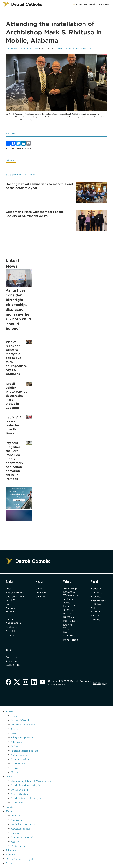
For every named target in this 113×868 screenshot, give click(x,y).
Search (92, 4)
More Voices (70, 641)
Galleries (41, 597)
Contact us (98, 593)
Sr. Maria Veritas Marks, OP (72, 603)
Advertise (11, 663)
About (9, 812)
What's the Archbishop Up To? (74, 49)
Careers (96, 621)
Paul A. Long (71, 622)
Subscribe (104, 4)
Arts (8, 616)
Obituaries (12, 628)
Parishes (96, 616)
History (16, 769)
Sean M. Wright (68, 628)
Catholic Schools (11, 611)
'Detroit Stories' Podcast (25, 752)
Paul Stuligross (69, 635)
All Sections (80, 4)
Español (11, 632)
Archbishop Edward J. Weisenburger (72, 592)
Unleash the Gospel (22, 837)
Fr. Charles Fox (20, 790)
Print (11, 161)
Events (10, 636)
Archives (97, 597)
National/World (15, 593)
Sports (10, 605)
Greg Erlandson (20, 794)
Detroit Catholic (19, 49)
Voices (9, 777)
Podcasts (41, 593)
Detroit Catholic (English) (20, 859)
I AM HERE (19, 764)
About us (97, 589)
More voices (18, 803)
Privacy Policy (57, 686)
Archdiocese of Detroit (99, 603)
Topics (9, 713)
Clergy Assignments (14, 622)
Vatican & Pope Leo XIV (15, 599)
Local (9, 589)
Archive (10, 863)
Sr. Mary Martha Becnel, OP (70, 614)
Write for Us (13, 667)
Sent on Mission (20, 760)
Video (39, 589)
